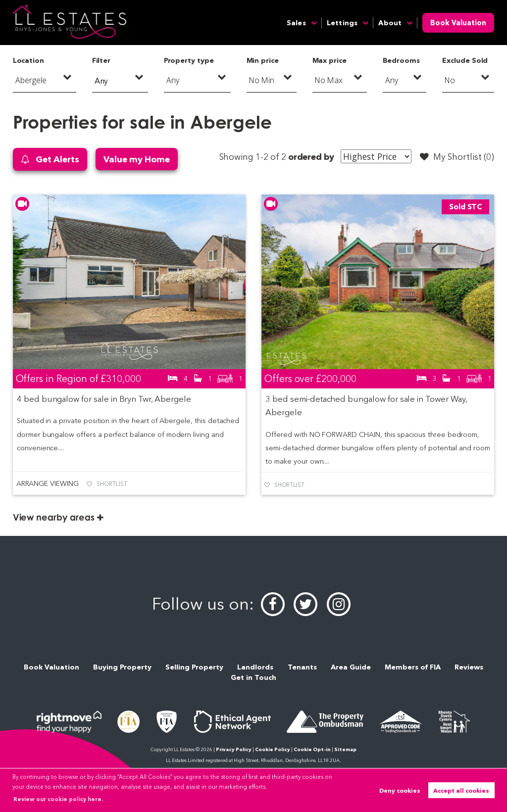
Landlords (255, 667)
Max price (330, 60)
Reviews (469, 667)
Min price (263, 60)
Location (29, 60)
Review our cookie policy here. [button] (58, 799)
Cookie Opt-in (312, 749)
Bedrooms (402, 60)
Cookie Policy (273, 749)
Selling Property (194, 667)
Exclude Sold (465, 60)
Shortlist (112, 484)
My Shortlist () (457, 157)
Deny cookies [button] (400, 790)
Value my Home (136, 159)
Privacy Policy (234, 749)
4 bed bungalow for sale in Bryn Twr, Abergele (104, 399)
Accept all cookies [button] (461, 790)
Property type (189, 60)
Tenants (302, 667)
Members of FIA (413, 667)
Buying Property (122, 667)
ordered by (311, 157)
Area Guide (351, 667)
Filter (101, 60)
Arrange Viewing (48, 484)
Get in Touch (253, 677)
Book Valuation (458, 23)
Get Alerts (50, 160)
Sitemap (345, 749)
